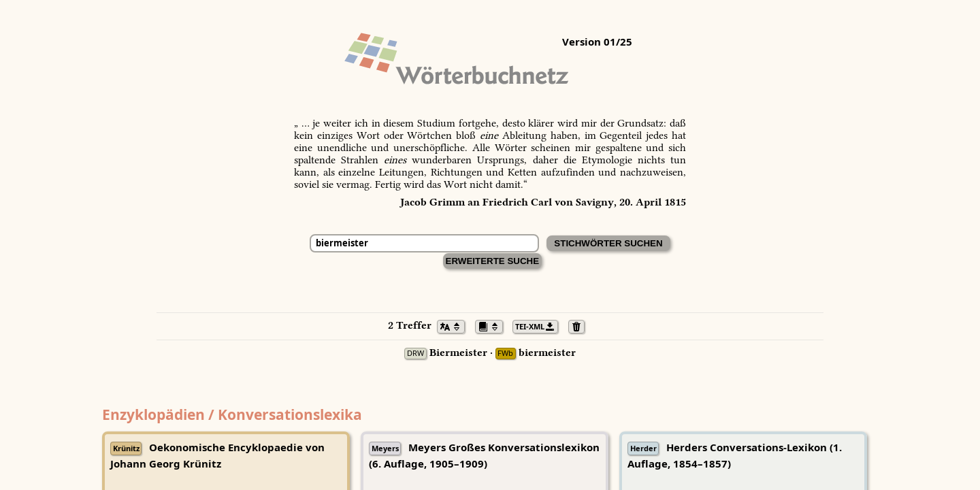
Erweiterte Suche (493, 261)
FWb (505, 354)
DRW (415, 354)
